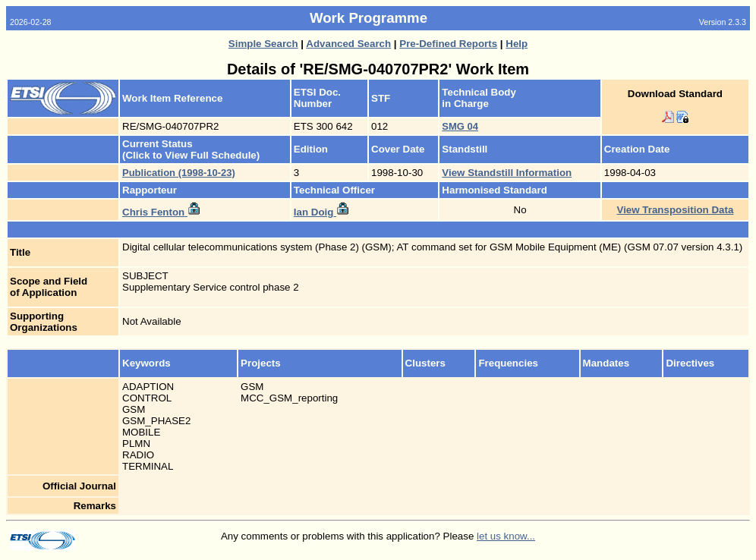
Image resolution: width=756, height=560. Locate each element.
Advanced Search (348, 44)
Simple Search (263, 44)
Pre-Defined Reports (448, 44)
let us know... (506, 536)
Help (517, 44)
